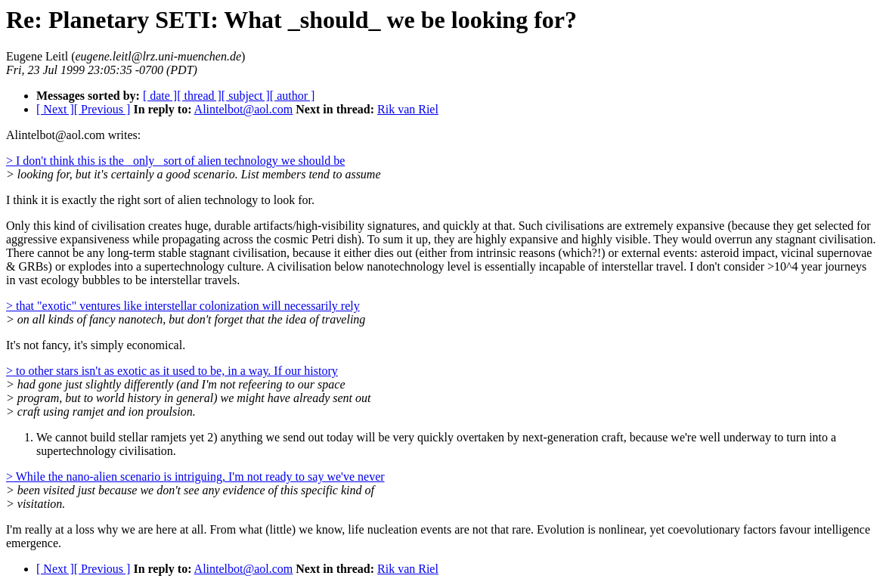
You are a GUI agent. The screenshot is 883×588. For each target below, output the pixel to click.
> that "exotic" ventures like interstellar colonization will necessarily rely (183, 306)
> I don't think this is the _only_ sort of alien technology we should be (175, 161)
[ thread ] (199, 96)
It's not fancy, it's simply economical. (96, 345)
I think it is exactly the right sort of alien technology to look (150, 200)
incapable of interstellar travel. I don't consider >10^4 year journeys (703, 266)
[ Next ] (55, 109)
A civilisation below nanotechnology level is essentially (401, 266)
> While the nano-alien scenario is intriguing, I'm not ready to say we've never (195, 477)
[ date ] (160, 96)
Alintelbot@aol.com (244, 109)
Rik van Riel (408, 109)
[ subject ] (246, 96)
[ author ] (293, 96)
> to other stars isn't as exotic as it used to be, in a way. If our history (172, 371)
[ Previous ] (102, 109)
